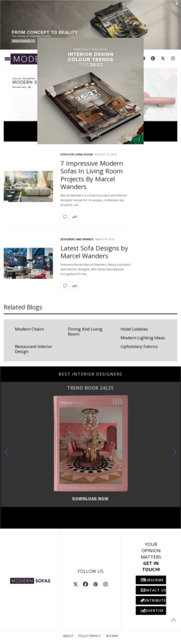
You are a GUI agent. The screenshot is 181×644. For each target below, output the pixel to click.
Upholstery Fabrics (139, 346)
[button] (175, 452)
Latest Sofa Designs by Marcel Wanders (94, 252)
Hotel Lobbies (134, 329)
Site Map (112, 636)
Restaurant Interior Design (34, 349)
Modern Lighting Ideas (143, 338)
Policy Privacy (90, 636)
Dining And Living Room (85, 331)
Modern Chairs (29, 329)
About (68, 636)
